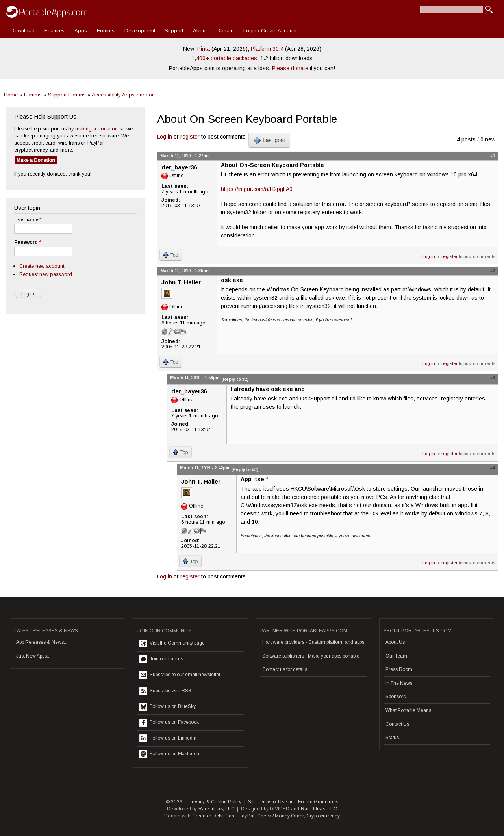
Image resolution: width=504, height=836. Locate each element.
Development (140, 31)
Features (55, 31)
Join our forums (161, 659)
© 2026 (174, 802)
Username (28, 220)
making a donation (96, 129)
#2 (493, 271)
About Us (395, 642)
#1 (493, 156)
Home (11, 95)
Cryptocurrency (323, 816)
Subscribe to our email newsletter (180, 675)
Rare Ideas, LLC (217, 809)
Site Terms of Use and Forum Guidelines (293, 802)
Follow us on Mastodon (169, 754)
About (200, 31)
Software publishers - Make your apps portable (311, 656)
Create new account (42, 266)
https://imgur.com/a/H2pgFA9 (257, 189)
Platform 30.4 (267, 49)
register (190, 137)
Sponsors (396, 697)
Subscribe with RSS (165, 691)
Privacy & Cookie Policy (215, 802)
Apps (81, 31)
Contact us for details (285, 669)
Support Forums (67, 95)
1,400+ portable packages (224, 58)
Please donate (290, 68)
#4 (493, 468)
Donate (225, 31)
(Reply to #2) (235, 379)
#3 (493, 378)
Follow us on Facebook (169, 723)
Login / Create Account (270, 31)
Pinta (204, 49)
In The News (399, 683)
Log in (165, 137)
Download (23, 31)
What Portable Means (408, 710)
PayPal (246, 816)
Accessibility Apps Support (123, 95)
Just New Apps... (33, 656)
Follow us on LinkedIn (168, 738)
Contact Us (397, 724)
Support (174, 31)
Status (392, 738)
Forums (106, 31)
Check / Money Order (281, 816)
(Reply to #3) (245, 469)
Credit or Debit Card (214, 816)
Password (28, 242)
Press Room (399, 669)
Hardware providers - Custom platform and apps (313, 642)
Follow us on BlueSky (168, 707)
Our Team (396, 656)
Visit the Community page (172, 643)
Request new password (46, 274)
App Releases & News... (42, 642)
